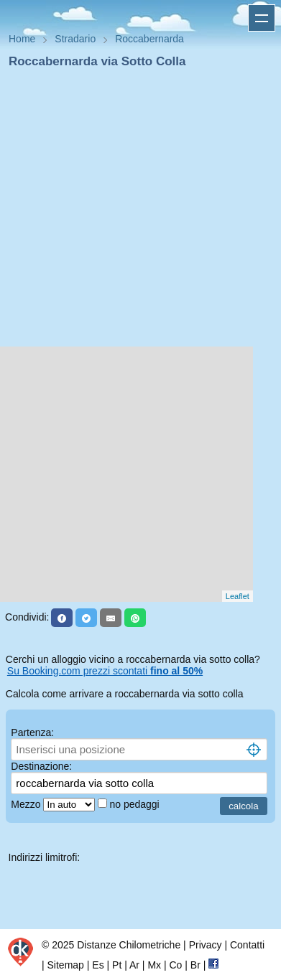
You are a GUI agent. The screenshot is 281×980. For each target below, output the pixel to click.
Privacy (206, 945)
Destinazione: (41, 766)
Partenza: (32, 732)
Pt (117, 965)
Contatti (247, 945)
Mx (154, 965)
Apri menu (262, 18)
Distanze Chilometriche (129, 945)
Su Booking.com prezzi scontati (105, 671)
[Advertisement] (135, 212)
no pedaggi (135, 804)
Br (195, 965)
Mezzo (27, 804)
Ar (134, 965)
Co (175, 965)
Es (98, 965)
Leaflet (238, 596)
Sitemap (66, 965)
